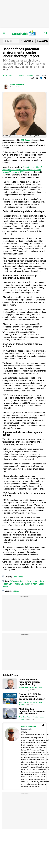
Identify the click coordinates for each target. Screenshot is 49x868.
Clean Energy (38, 702)
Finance (35, 688)
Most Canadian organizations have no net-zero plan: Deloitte (32, 711)
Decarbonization (33, 581)
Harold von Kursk (17, 85)
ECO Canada (19, 75)
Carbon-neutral (14, 584)
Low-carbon (26, 584)
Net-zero (34, 584)
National (30, 75)
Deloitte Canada (38, 717)
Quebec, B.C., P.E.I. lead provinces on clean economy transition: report (32, 697)
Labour (23, 581)
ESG (40, 688)
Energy (30, 702)
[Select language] (11, 41)
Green (29, 717)
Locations (27, 41)
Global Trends (7, 75)
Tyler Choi (23, 702)
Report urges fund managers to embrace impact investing (30, 682)
